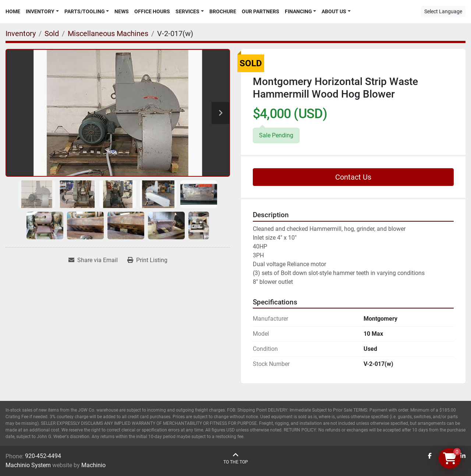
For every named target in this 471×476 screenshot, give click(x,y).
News (122, 11)
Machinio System (28, 465)
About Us (334, 11)
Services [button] (187, 11)
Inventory (40, 11)
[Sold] (52, 34)
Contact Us (353, 177)
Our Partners (261, 11)
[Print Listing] (147, 260)
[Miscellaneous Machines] (108, 34)
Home (13, 11)
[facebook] (430, 456)
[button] (42, 12)
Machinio (93, 465)
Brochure (223, 11)
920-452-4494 (43, 456)
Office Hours (152, 11)
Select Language (443, 11)
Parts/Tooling (85, 11)
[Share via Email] (93, 260)
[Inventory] (21, 34)
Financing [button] (298, 11)
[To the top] (236, 459)
